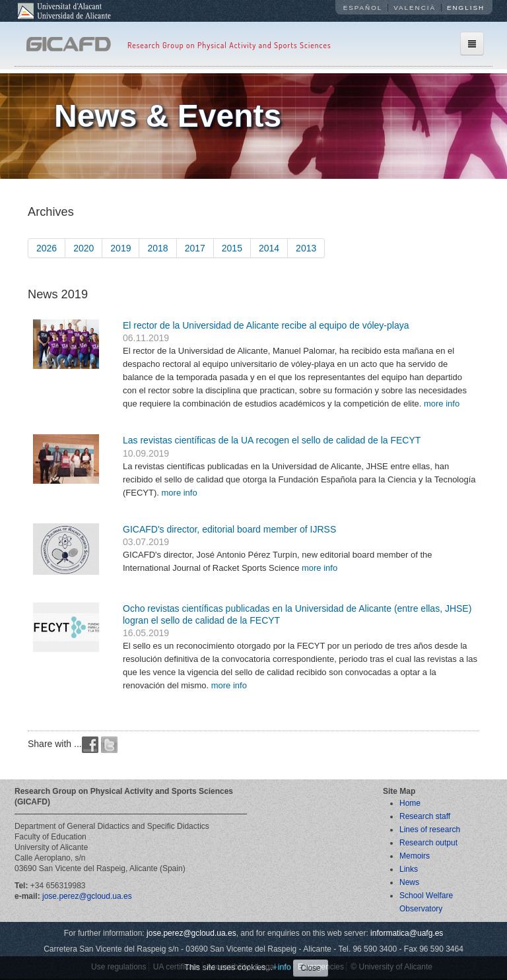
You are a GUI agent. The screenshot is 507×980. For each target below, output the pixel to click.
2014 (269, 248)
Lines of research (430, 830)
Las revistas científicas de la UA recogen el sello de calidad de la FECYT (272, 440)
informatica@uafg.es (407, 933)
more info (442, 404)
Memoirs (415, 856)
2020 (84, 248)
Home (410, 803)
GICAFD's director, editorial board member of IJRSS (229, 529)
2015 (232, 248)
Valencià (415, 8)
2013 (306, 248)
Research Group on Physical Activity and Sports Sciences (229, 45)
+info (282, 967)
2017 (195, 248)
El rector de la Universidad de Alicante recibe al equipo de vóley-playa (266, 325)
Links (409, 869)
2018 (157, 248)
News (409, 882)
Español (363, 8)
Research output (428, 843)
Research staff (425, 816)
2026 (47, 248)
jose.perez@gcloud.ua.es (87, 896)
